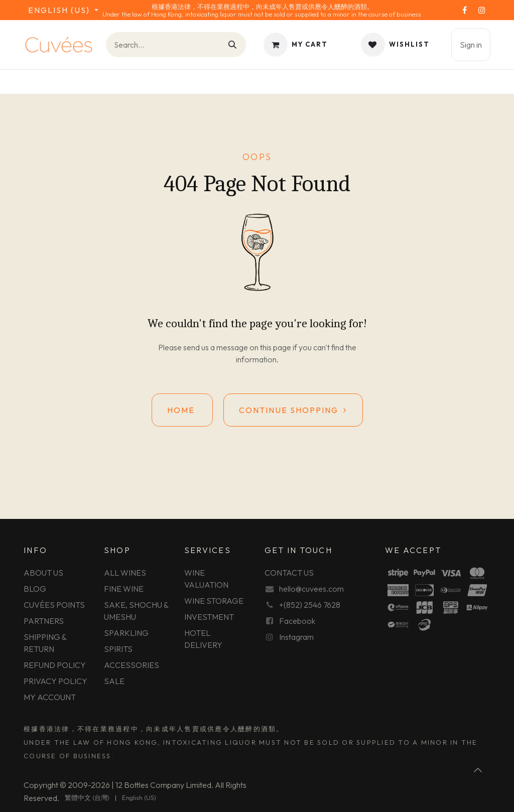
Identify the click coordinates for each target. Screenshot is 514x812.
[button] (478, 770)
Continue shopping (293, 410)
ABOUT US (43, 573)
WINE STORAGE (214, 601)
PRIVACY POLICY (55, 681)
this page (276, 347)
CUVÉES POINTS (54, 605)
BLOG (35, 589)
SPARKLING (126, 633)
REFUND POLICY (55, 665)
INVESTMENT (209, 617)
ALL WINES (125, 573)
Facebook (297, 621)
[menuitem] (87, 798)
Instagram (296, 637)
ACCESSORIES (132, 665)
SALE (114, 681)
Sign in (471, 45)
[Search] (233, 45)
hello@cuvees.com (311, 589)
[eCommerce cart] (296, 45)
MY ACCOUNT (50, 697)
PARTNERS (44, 621)
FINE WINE (124, 589)
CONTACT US (289, 573)
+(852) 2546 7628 (310, 605)
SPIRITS (118, 649)
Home (182, 410)
